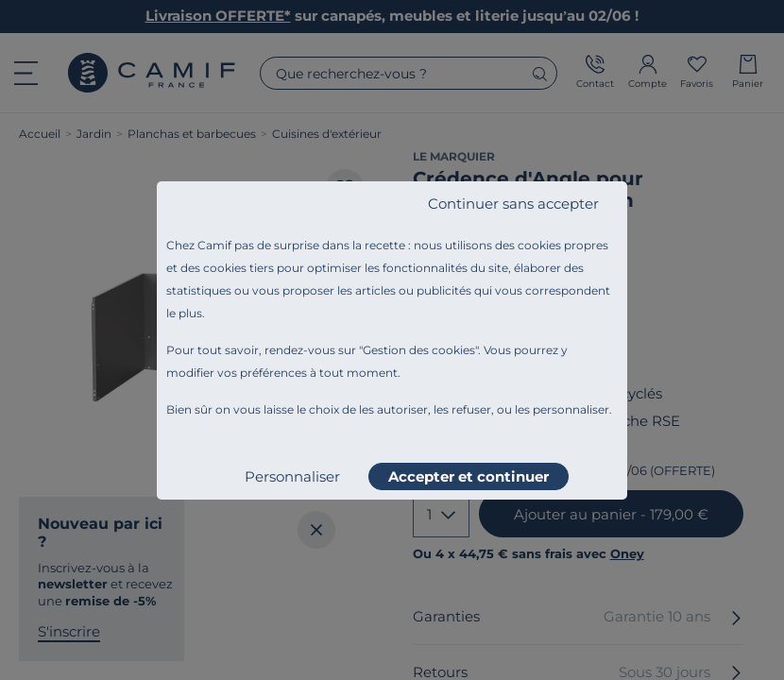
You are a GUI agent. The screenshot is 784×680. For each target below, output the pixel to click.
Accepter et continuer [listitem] (469, 476)
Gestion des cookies (419, 350)
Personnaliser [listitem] (292, 476)
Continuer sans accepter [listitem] (513, 204)
